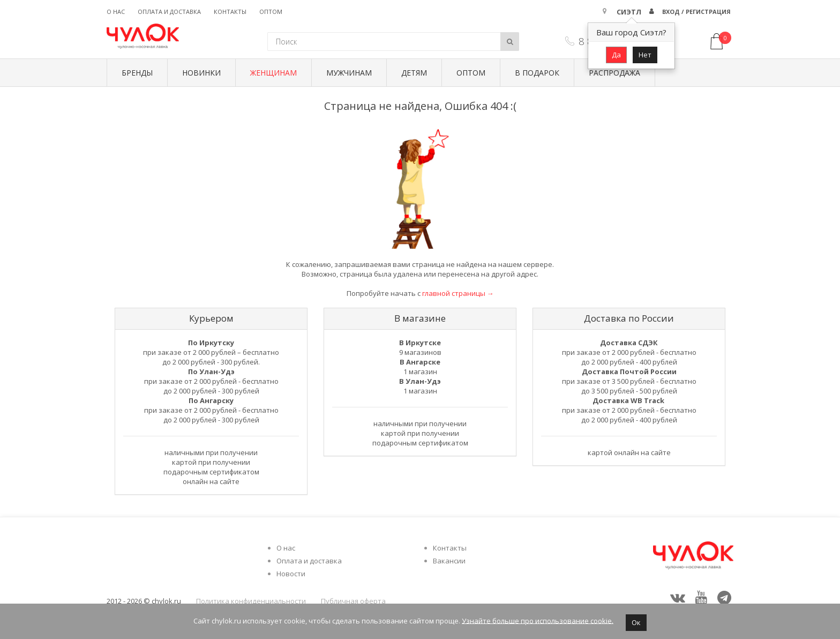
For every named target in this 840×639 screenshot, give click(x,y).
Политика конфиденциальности (251, 601)
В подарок (537, 73)
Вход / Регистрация (696, 12)
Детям (414, 73)
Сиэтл (629, 12)
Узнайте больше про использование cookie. (538, 620)
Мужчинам (349, 73)
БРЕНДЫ (137, 73)
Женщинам (273, 73)
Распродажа (614, 73)
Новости (291, 574)
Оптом (271, 12)
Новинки (201, 73)
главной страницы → (458, 293)
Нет (645, 55)
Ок (636, 622)
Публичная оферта (353, 601)
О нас (116, 12)
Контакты (230, 12)
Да (616, 55)
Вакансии (449, 561)
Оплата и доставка (169, 12)
